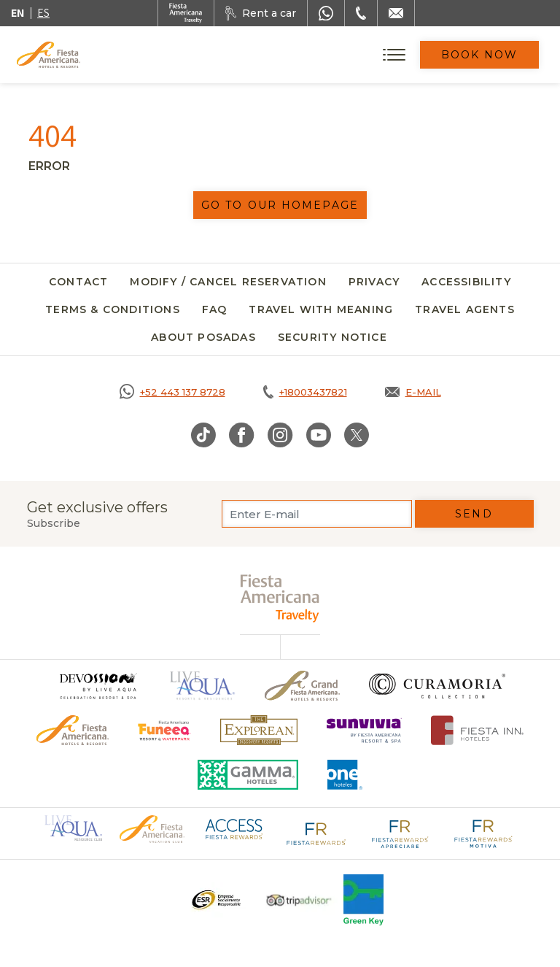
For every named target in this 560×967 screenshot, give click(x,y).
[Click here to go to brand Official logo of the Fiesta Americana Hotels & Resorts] (73, 730)
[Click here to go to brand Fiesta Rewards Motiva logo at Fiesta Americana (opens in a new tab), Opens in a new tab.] (483, 833)
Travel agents (465, 309)
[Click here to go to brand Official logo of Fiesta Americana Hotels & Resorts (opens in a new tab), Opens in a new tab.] (152, 828)
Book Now (480, 55)
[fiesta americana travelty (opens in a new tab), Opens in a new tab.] (280, 598)
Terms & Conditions (113, 309)
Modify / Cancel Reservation (228, 282)
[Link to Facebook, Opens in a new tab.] (242, 435)
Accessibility (466, 282)
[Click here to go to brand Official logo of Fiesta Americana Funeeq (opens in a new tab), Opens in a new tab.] (164, 730)
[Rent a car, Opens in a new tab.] (261, 13)
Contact (78, 282)
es (43, 13)
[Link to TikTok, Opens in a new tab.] (203, 435)
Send (474, 514)
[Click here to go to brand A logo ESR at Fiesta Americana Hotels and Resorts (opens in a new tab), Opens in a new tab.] (215, 900)
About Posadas (203, 337)
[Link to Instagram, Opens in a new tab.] (280, 435)
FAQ (215, 309)
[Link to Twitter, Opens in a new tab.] (357, 435)
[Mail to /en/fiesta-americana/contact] (396, 13)
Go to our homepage (280, 205)
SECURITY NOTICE (332, 337)
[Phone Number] (361, 13)
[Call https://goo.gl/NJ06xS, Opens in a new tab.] (172, 392)
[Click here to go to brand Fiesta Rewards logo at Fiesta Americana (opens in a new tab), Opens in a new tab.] (316, 833)
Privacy (374, 282)
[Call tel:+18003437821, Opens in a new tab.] (305, 392)
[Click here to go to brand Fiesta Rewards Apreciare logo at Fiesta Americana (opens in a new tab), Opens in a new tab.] (400, 833)
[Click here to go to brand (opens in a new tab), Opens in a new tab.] (98, 686)
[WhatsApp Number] (326, 13)
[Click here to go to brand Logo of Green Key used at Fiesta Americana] (363, 900)
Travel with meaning (321, 309)
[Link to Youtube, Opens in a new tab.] (319, 435)
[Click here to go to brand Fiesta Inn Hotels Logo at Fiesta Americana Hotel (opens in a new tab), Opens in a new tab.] (477, 730)
